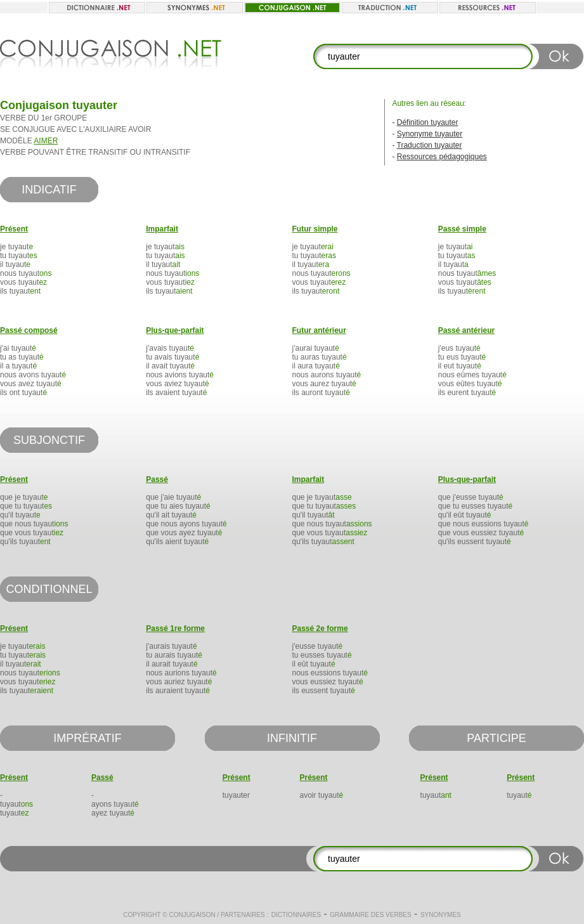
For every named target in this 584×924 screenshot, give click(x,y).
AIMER (46, 141)
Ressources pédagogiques (442, 157)
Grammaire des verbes (370, 915)
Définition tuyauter (428, 122)
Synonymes (441, 915)
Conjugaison (192, 915)
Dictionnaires (296, 915)
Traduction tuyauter (430, 145)
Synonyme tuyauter (430, 134)
